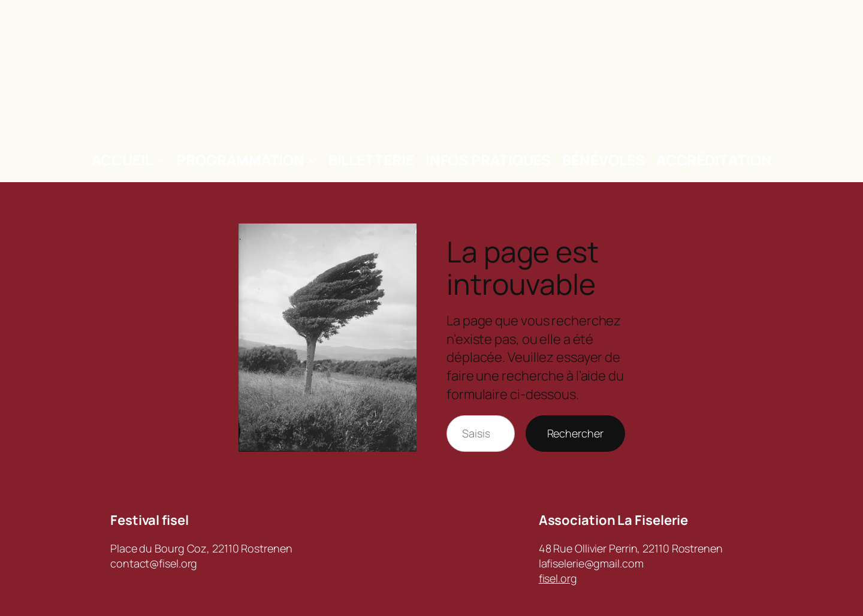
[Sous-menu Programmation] (312, 160)
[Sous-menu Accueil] (161, 160)
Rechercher (575, 433)
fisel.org (558, 578)
